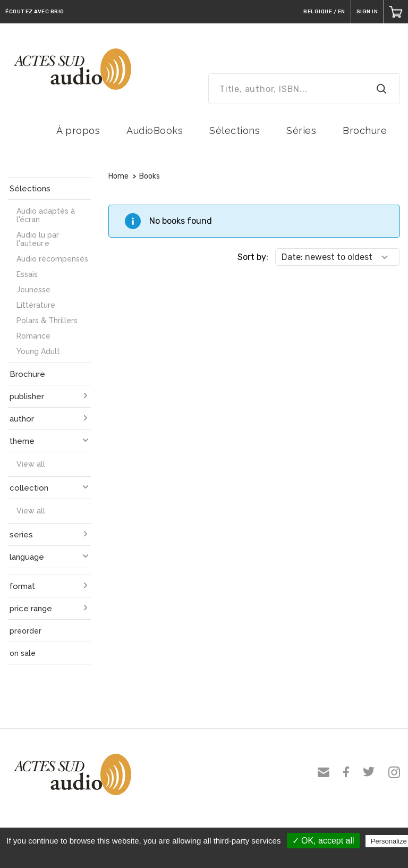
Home (118, 176)
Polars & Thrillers (47, 321)
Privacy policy (209, 856)
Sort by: (253, 257)
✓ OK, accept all (323, 841)
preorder (25, 631)
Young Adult (38, 351)
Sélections (235, 130)
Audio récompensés (52, 259)
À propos (78, 130)
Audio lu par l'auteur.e (38, 239)
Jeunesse (33, 290)
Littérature (36, 305)
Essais (27, 274)
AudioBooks (155, 130)
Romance (33, 336)
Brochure (365, 130)
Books (150, 176)
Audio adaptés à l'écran (46, 215)
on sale (23, 653)
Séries (301, 130)
